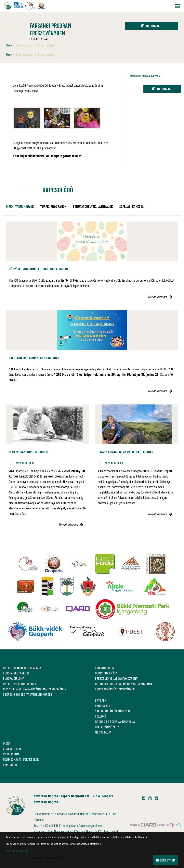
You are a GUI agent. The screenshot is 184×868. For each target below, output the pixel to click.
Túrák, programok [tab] (53, 206)
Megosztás (151, 26)
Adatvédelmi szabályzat (18, 851)
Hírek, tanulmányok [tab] (20, 206)
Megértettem (166, 860)
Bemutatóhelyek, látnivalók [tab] (93, 206)
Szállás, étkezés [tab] (131, 206)
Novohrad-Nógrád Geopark (145, 76)
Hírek (9, 45)
